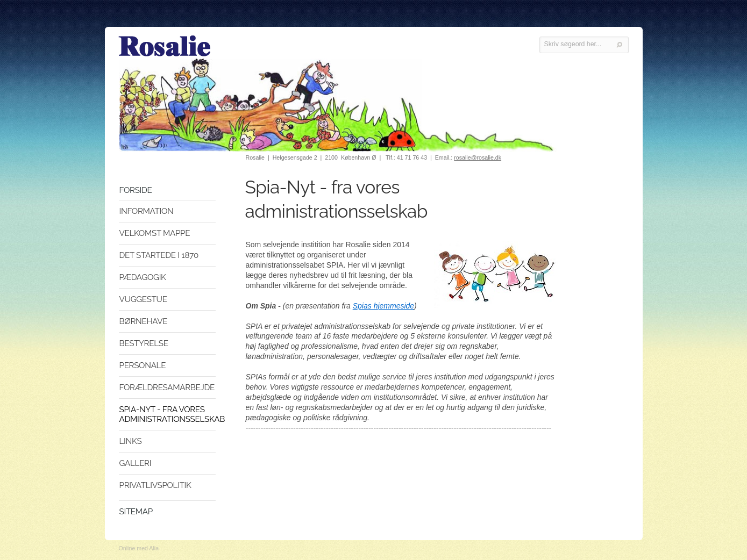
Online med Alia (139, 548)
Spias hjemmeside (383, 306)
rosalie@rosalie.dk (478, 157)
